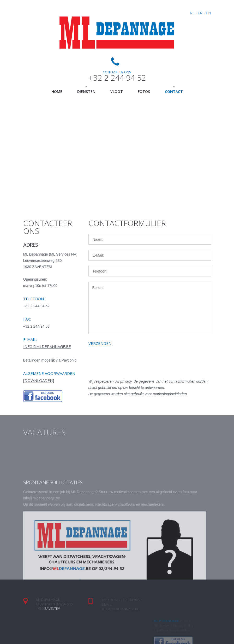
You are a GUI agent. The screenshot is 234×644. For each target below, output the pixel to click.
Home (57, 91)
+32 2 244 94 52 (117, 78)
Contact (174, 91)
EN (208, 13)
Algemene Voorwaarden (172, 642)
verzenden (100, 343)
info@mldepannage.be (47, 346)
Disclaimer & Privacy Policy (173, 637)
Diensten (86, 91)
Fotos (144, 91)
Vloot (117, 91)
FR (200, 13)
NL (192, 13)
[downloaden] (39, 380)
